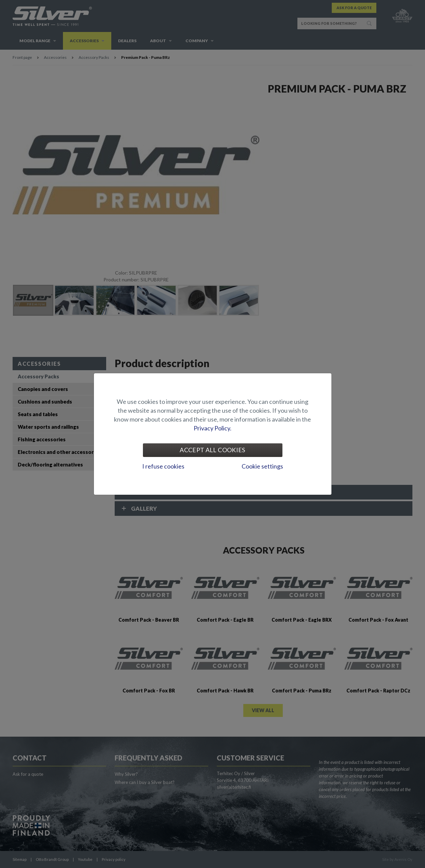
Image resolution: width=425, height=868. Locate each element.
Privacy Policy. (213, 428)
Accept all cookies (212, 450)
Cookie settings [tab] (262, 466)
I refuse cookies (163, 466)
